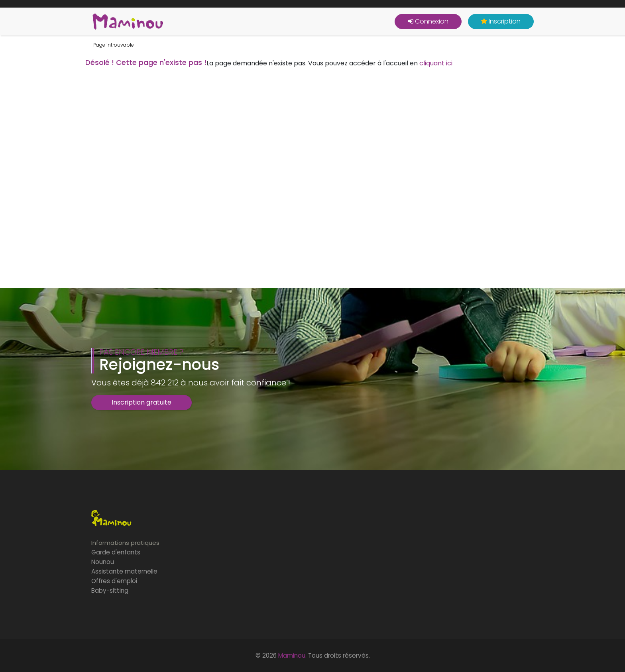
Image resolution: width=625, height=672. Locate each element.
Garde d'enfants (116, 552)
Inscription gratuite (142, 402)
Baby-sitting (110, 590)
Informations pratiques (125, 543)
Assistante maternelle (124, 571)
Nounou (103, 562)
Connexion (428, 21)
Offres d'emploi (114, 581)
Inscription (501, 21)
